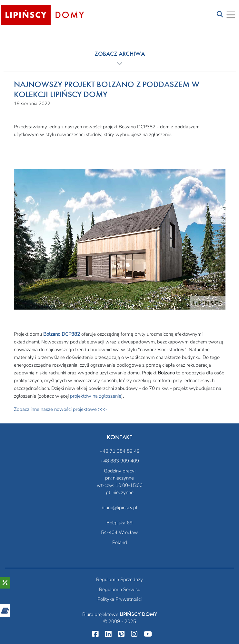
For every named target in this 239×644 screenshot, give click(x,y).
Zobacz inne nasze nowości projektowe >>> (60, 409)
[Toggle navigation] (220, 15)
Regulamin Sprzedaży (119, 580)
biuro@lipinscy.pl (119, 508)
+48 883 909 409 (120, 461)
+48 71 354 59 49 (120, 451)
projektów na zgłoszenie (96, 396)
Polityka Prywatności (119, 599)
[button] (120, 58)
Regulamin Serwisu (120, 590)
